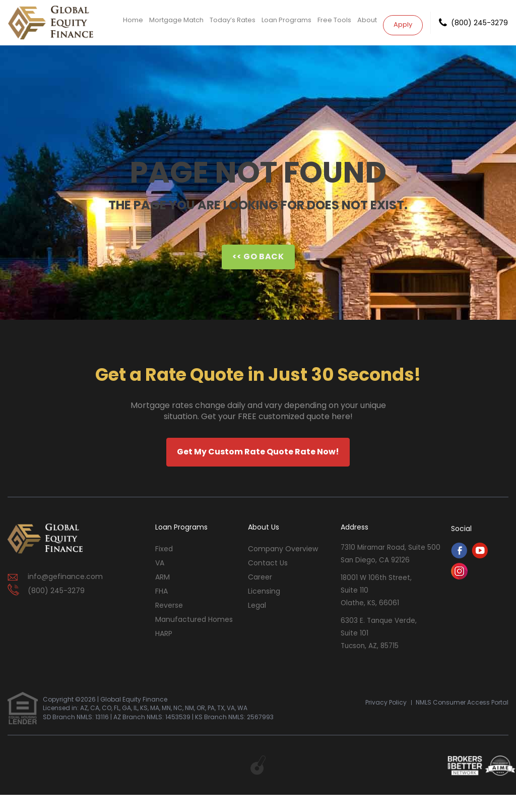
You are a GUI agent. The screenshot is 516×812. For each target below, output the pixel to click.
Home (133, 22)
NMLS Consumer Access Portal (462, 719)
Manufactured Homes (194, 619)
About (367, 22)
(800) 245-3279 (479, 23)
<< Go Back (258, 256)
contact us (268, 563)
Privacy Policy (386, 719)
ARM (163, 577)
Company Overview (283, 549)
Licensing (264, 591)
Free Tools (334, 22)
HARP (164, 633)
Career (260, 577)
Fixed (164, 549)
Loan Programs (286, 22)
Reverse (169, 605)
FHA (162, 591)
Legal (257, 605)
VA (160, 563)
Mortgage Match (176, 22)
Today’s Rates (233, 22)
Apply (403, 22)
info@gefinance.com (65, 576)
